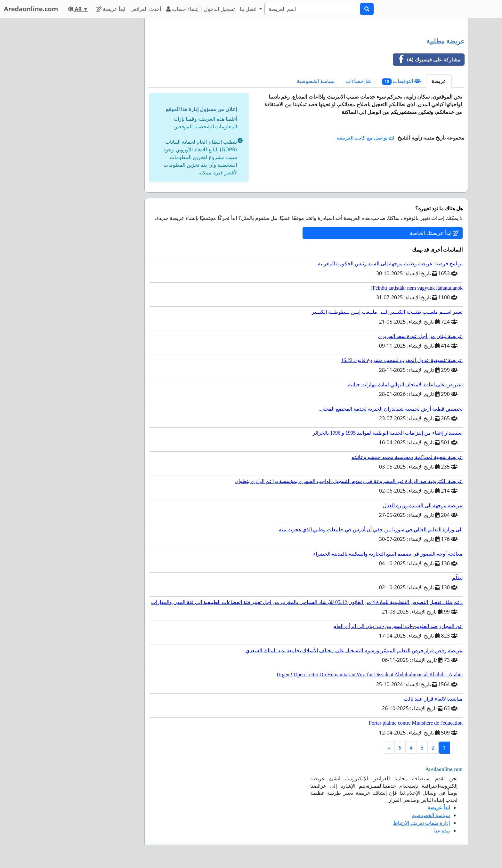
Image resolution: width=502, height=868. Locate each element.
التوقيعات (401, 81)
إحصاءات (358, 81)
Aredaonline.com (31, 9)
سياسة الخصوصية (316, 81)
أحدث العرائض (146, 9)
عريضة (439, 81)
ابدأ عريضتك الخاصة (434, 233)
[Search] (312, 9)
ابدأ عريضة (110, 9)
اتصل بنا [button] (249, 9)
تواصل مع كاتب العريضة (365, 138)
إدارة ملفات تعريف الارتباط (421, 823)
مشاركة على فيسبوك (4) (427, 60)
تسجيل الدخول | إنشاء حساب (201, 9)
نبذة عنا (442, 831)
